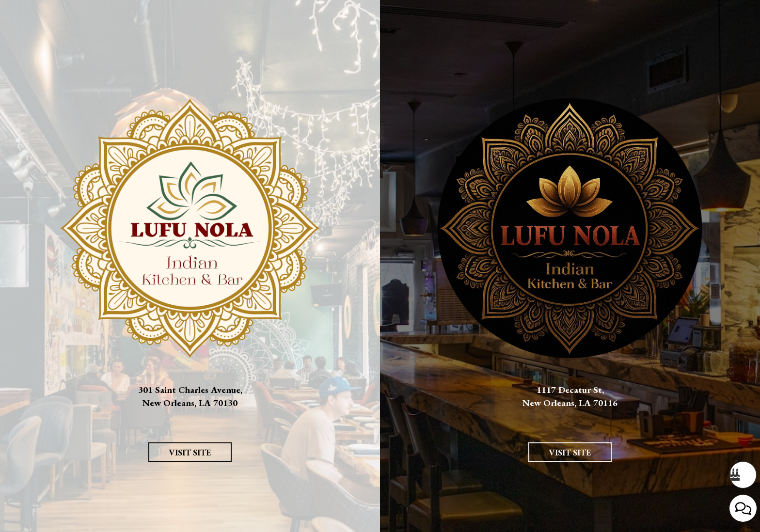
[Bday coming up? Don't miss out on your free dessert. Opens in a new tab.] (743, 475)
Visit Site (180, 485)
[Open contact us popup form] (743, 508)
